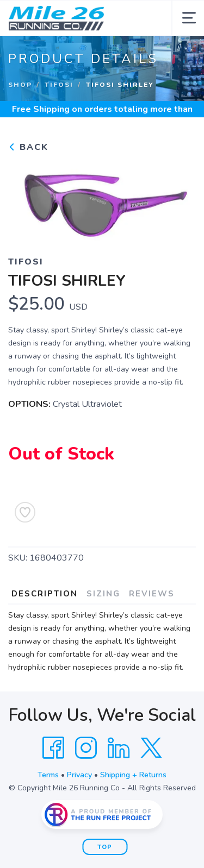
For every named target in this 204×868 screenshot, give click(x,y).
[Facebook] (53, 748)
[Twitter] (151, 748)
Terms (48, 775)
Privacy (79, 775)
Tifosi (59, 85)
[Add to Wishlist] (25, 512)
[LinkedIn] (119, 748)
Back (28, 147)
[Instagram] (86, 748)
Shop (20, 85)
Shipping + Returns (133, 775)
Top (105, 847)
